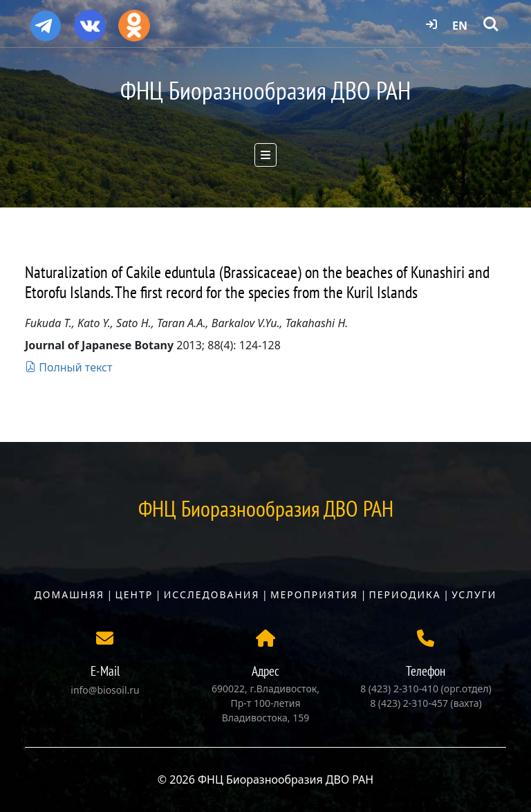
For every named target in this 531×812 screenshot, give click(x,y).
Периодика (405, 594)
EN (460, 26)
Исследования (212, 594)
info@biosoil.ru (105, 690)
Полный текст (68, 367)
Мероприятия (314, 594)
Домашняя (69, 594)
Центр (134, 594)
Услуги (474, 594)
